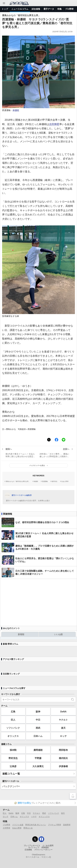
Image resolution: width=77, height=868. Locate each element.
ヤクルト (63, 720)
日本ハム (38, 736)
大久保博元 (38, 766)
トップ (5, 9)
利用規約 (45, 848)
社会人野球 (65, 481)
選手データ (49, 9)
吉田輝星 (54, 124)
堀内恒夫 (63, 758)
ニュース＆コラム (20, 9)
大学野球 (6, 828)
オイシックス (44, 817)
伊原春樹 (63, 766)
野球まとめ (28, 828)
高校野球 (67, 825)
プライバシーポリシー (43, 850)
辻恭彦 (13, 766)
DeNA (63, 712)
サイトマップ (34, 848)
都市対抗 (54, 481)
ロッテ (63, 736)
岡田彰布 (63, 750)
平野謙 (38, 758)
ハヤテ (34, 817)
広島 (13, 712)
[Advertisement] (38, 601)
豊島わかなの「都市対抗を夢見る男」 (18, 481)
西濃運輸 (45, 481)
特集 (60, 9)
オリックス (13, 736)
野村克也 (13, 758)
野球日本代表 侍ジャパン (36, 825)
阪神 (38, 712)
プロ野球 (69, 9)
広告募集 (28, 850)
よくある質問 (48, 846)
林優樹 (16, 110)
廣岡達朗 (38, 750)
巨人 (13, 720)
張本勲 (13, 750)
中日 (38, 720)
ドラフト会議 (18, 825)
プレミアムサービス (32, 846)
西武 (38, 728)
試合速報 (36, 9)
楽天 (63, 728)
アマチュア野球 (55, 825)
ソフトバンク (13, 728)
